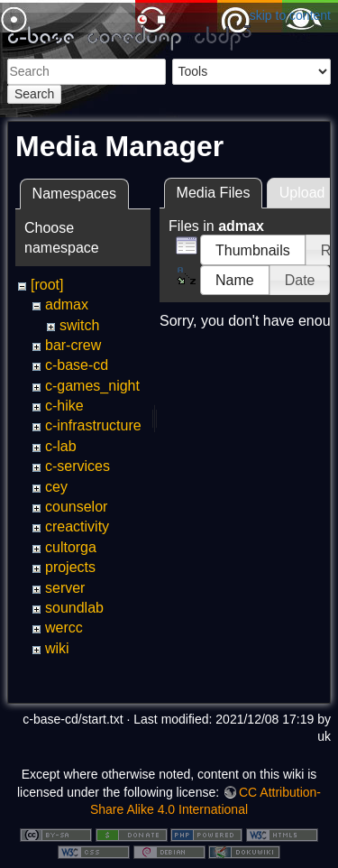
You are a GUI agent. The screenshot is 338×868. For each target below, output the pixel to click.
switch (79, 325)
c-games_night (92, 386)
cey (56, 487)
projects (70, 567)
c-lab (61, 446)
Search (34, 94)
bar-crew (73, 345)
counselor (76, 507)
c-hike (64, 406)
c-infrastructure (93, 425)
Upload (302, 193)
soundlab (74, 608)
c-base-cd (77, 365)
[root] (47, 285)
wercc (64, 628)
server (65, 588)
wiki (57, 648)
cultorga (71, 547)
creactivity (77, 526)
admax (67, 305)
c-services (78, 466)
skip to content (290, 15)
